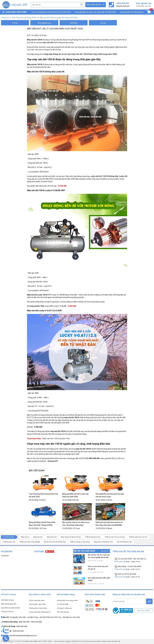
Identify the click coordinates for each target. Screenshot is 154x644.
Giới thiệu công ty (8, 600)
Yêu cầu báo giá (63, 612)
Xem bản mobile (144, 610)
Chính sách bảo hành (37, 600)
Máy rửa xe (25, 537)
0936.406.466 (120, 569)
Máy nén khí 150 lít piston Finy (56, 438)
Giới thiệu (74, 23)
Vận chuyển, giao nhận (37, 604)
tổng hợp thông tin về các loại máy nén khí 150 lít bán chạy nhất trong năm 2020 (81, 54)
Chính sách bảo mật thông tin (40, 612)
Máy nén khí (38, 537)
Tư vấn (103, 23)
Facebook (5, 556)
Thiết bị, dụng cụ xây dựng (80, 542)
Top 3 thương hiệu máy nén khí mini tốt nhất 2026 (51, 12)
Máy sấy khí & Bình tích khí (71, 537)
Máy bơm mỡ (52, 537)
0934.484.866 (120, 562)
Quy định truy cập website (11, 608)
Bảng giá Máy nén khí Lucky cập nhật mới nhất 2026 (95, 12)
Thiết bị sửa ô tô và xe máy (115, 537)
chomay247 (52, 461)
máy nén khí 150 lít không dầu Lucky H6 (109, 176)
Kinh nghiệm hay (44, 23)
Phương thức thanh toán (38, 608)
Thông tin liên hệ (7, 612)
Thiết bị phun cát (9, 542)
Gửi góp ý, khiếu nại (64, 608)
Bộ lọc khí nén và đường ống (55, 542)
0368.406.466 (120, 577)
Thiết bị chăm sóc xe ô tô (138, 537)
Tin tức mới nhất (86, 551)
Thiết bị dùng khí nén (93, 537)
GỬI (149, 601)
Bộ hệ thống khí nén (124, 542)
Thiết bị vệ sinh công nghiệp (29, 542)
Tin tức (15, 23)
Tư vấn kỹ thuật (63, 604)
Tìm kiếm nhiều (8, 537)
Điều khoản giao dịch (9, 604)
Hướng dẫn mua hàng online (67, 600)
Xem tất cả (105, 551)
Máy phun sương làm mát (103, 542)
